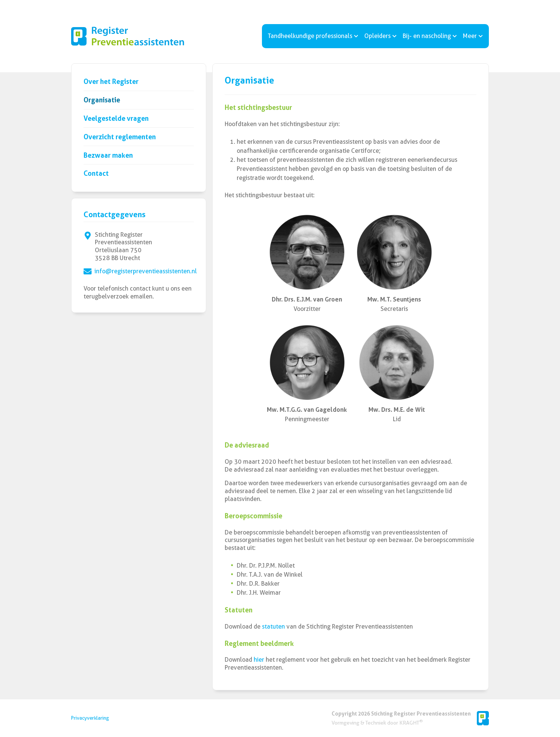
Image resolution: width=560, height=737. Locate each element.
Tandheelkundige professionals (313, 36)
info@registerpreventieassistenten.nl (146, 271)
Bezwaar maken (108, 155)
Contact (96, 173)
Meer (473, 36)
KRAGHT (411, 723)
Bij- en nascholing (430, 36)
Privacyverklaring (90, 718)
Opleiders (380, 36)
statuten (274, 627)
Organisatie (102, 100)
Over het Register (111, 81)
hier (259, 660)
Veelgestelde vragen (116, 118)
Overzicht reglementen (120, 137)
